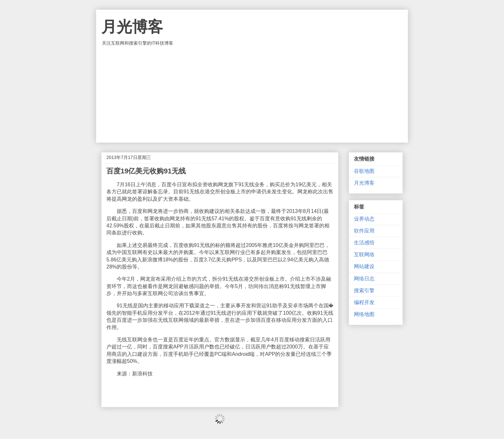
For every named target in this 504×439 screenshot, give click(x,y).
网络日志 (364, 279)
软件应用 (364, 231)
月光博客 (132, 27)
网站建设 (364, 266)
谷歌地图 (364, 171)
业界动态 (364, 219)
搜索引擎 (364, 290)
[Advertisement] (252, 94)
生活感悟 (364, 243)
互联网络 (364, 255)
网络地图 (364, 314)
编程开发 (364, 302)
